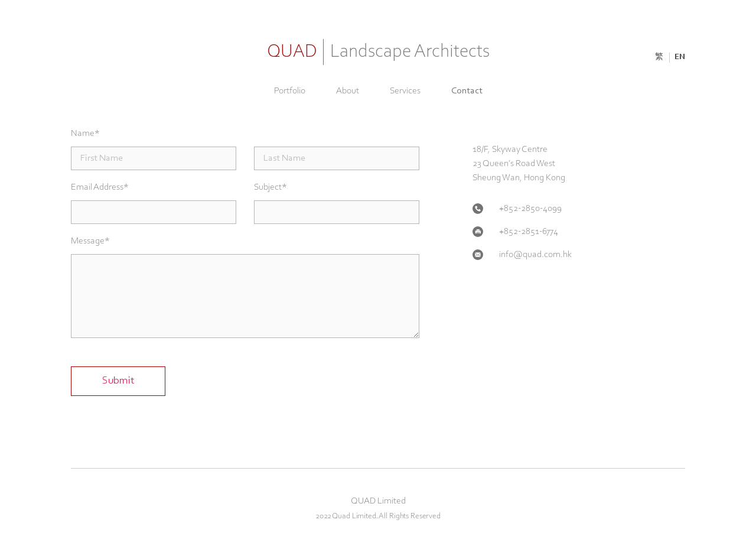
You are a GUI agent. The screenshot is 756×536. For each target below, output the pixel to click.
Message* (90, 241)
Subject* (271, 187)
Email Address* (100, 187)
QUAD (378, 52)
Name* (85, 134)
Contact (467, 91)
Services (405, 91)
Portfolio (290, 91)
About (348, 91)
